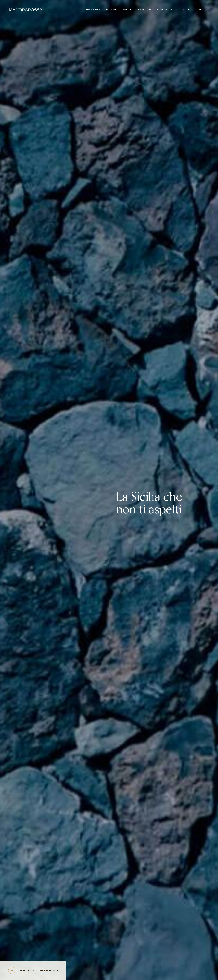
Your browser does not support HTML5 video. (109, 490)
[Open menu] (207, 10)
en (200, 10)
